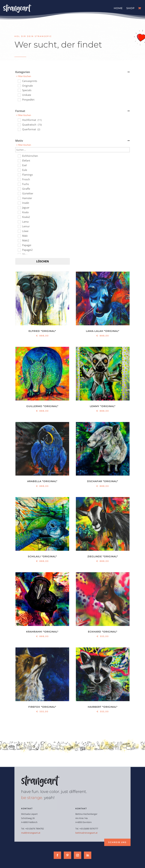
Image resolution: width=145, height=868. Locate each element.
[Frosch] (19, 179)
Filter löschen (24, 76)
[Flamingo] (19, 175)
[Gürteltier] (19, 193)
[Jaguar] (19, 207)
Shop (130, 8)
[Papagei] (19, 245)
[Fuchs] (19, 184)
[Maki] (19, 236)
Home (118, 8)
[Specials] (19, 90)
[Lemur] (19, 226)
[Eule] (19, 170)
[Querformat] (19, 129)
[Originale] (19, 85)
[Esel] (19, 165)
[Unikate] (19, 95)
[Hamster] (19, 198)
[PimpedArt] (19, 100)
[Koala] (19, 212)
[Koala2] (19, 217)
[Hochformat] (19, 120)
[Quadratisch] (19, 125)
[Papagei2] (19, 250)
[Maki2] (19, 240)
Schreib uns (117, 842)
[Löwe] (19, 231)
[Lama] (19, 222)
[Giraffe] (19, 189)
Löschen (43, 261)
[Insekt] (19, 203)
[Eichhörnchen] (19, 156)
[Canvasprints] (19, 81)
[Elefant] (19, 160)
